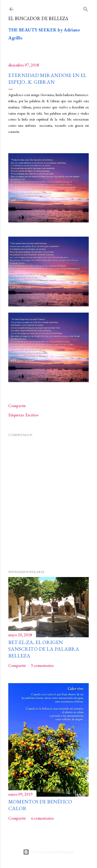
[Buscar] (86, 8)
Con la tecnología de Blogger (48, 852)
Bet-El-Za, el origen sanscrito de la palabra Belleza (44, 649)
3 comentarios (42, 665)
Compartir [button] (17, 406)
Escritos (32, 415)
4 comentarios (42, 818)
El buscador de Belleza (38, 18)
